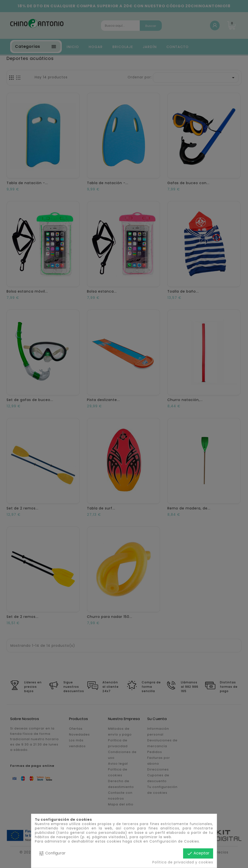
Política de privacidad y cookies (183, 862)
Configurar (52, 853)
